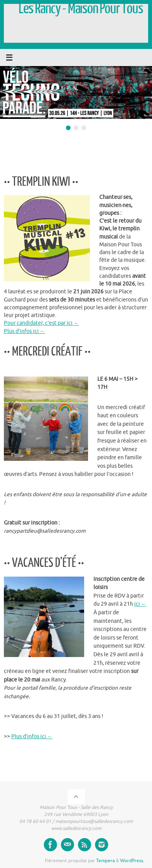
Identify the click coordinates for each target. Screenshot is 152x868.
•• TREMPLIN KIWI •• (41, 182)
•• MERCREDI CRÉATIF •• (47, 352)
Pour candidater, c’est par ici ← (41, 323)
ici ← (140, 604)
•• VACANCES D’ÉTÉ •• (44, 563)
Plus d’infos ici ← (25, 331)
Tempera (105, 861)
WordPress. (132, 861)
